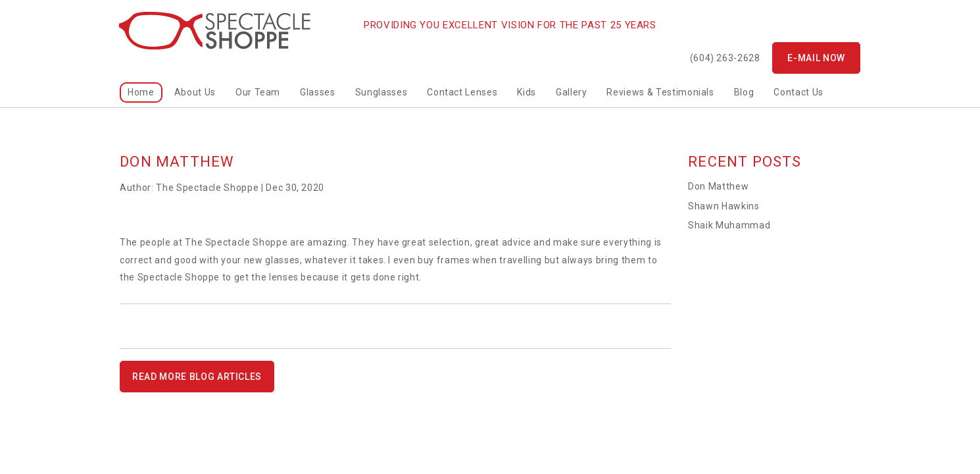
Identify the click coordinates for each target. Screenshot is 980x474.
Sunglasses (381, 92)
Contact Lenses (462, 92)
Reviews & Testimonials (660, 92)
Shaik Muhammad (729, 225)
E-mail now (816, 58)
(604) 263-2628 (725, 58)
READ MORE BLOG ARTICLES (197, 377)
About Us (195, 92)
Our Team (258, 92)
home (141, 92)
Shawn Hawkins (723, 206)
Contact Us (798, 92)
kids (527, 92)
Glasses (318, 92)
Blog (744, 92)
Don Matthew (718, 186)
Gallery (572, 92)
